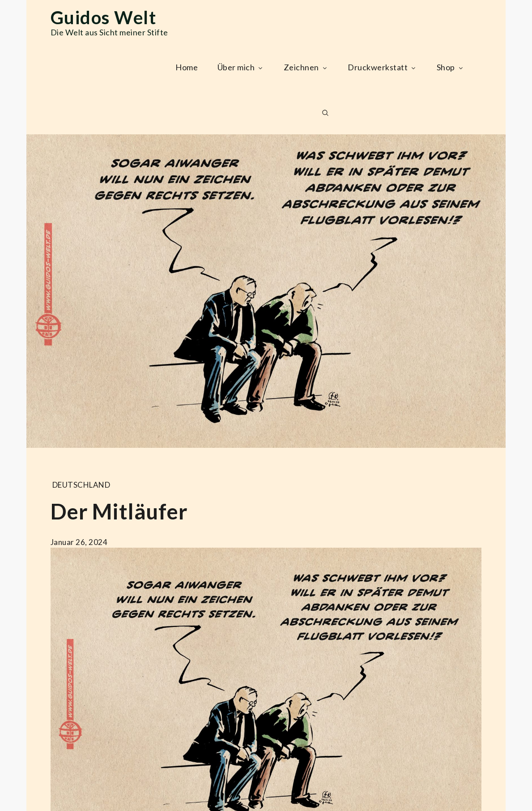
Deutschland (81, 485)
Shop (451, 67)
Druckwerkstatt (382, 67)
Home (187, 67)
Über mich (241, 67)
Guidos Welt (104, 17)
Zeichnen (306, 67)
